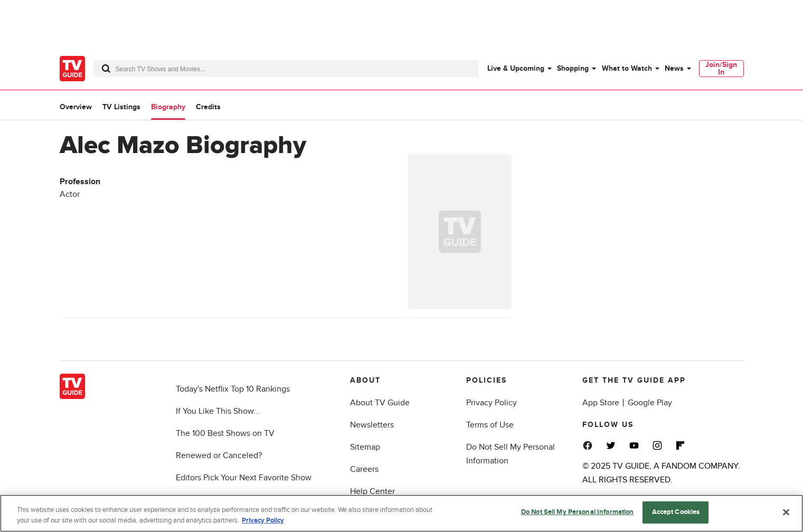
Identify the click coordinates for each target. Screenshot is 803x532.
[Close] (786, 516)
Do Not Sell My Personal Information (578, 516)
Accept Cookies (676, 516)
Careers (364, 469)
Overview (76, 107)
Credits (208, 107)
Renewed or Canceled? (219, 455)
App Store (601, 403)
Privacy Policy (492, 403)
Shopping (573, 68)
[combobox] (286, 69)
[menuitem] (519, 69)
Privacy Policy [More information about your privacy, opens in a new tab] (263, 524)
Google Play (650, 403)
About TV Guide (380, 403)
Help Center (372, 491)
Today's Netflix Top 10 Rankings (233, 389)
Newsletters (372, 425)
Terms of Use (490, 425)
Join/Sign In (721, 68)
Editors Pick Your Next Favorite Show (244, 478)
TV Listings (121, 107)
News (674, 68)
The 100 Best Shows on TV (225, 433)
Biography (168, 107)
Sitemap (365, 447)
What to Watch (627, 68)
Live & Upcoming (516, 68)
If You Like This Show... (218, 411)
